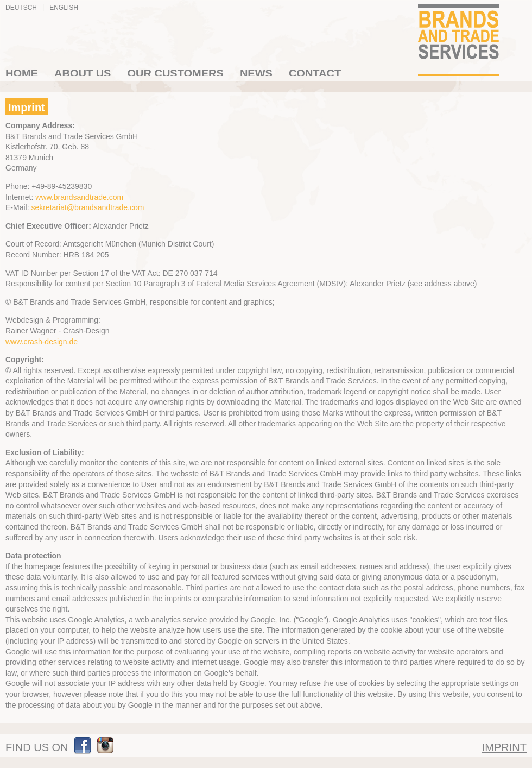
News (256, 72)
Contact (315, 72)
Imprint (504, 747)
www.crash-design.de (42, 342)
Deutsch (21, 8)
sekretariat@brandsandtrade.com (87, 207)
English (64, 8)
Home (22, 72)
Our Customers (175, 72)
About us (83, 72)
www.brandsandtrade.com (79, 197)
